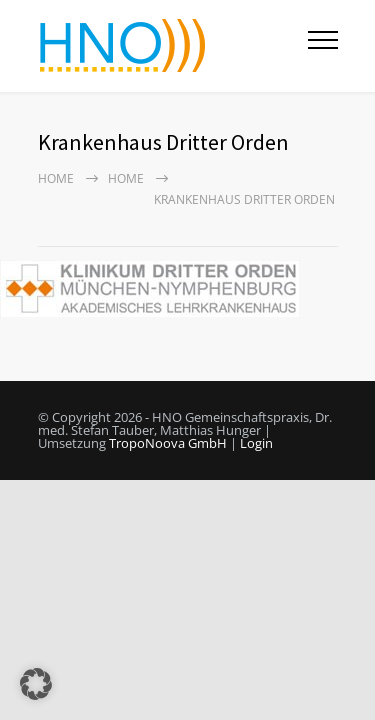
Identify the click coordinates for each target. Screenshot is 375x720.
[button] (36, 684)
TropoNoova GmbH (168, 443)
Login (256, 443)
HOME (126, 178)
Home (56, 178)
